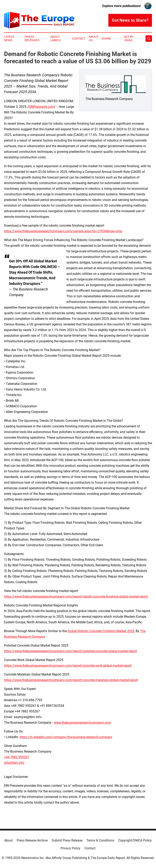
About (8, 840)
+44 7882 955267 (17, 757)
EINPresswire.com (41, 107)
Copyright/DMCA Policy (135, 840)
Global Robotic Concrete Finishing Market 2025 (101, 631)
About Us (93, 38)
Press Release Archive (32, 840)
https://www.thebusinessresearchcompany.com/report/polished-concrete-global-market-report (70, 651)
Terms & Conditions (100, 840)
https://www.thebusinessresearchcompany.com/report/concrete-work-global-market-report (68, 666)
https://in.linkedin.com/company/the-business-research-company (66, 737)
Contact (79, 39)
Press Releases (32, 38)
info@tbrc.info (14, 763)
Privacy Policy (70, 848)
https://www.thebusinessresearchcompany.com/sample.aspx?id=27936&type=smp (63, 231)
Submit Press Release (67, 840)
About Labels (56, 38)
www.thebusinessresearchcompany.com (82, 723)
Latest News (9, 38)
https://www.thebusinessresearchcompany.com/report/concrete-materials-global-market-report (71, 680)
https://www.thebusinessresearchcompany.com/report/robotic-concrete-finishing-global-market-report (76, 596)
